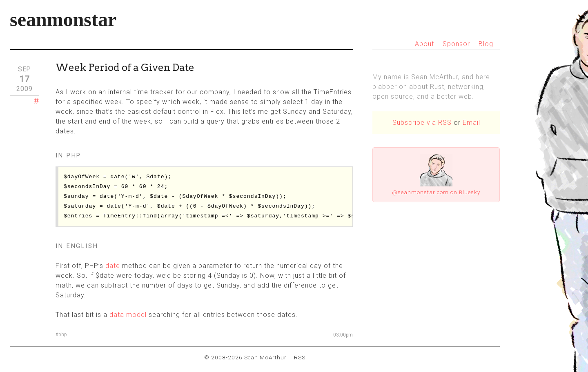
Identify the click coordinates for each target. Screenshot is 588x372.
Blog (486, 44)
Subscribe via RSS (422, 123)
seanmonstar (63, 19)
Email (471, 123)
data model (128, 315)
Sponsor (456, 44)
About (424, 44)
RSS (300, 357)
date (113, 266)
